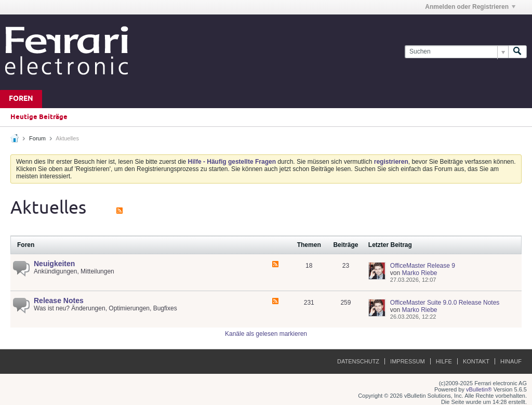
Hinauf (511, 361)
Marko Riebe (419, 273)
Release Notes (59, 301)
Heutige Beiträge (39, 117)
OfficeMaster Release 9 (423, 266)
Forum (37, 138)
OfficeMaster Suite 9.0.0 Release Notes (445, 303)
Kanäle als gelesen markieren (266, 334)
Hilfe (444, 361)
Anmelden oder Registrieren (470, 7)
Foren (21, 99)
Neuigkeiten (54, 264)
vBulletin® (479, 389)
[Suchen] (456, 52)
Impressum (408, 361)
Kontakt (476, 361)
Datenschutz (358, 361)
